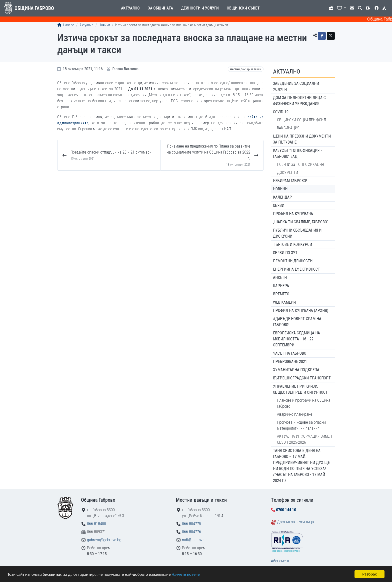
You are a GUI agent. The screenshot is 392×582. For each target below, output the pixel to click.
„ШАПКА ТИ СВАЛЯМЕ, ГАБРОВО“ (301, 222)
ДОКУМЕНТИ (287, 172)
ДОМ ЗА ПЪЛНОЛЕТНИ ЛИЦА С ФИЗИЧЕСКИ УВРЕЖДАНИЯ (299, 101)
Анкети (280, 277)
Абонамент (280, 561)
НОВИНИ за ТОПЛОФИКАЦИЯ (300, 164)
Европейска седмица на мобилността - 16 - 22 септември (296, 339)
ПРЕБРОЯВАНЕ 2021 (290, 362)
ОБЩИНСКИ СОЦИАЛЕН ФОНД (302, 120)
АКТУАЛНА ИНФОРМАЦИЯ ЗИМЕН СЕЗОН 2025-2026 (304, 439)
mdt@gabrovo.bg (196, 540)
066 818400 (96, 524)
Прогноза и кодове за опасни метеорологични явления (301, 425)
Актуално (130, 8)
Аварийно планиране (295, 414)
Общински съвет (243, 8)
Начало (66, 25)
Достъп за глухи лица (295, 522)
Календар (282, 197)
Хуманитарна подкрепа (296, 370)
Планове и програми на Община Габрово (304, 403)
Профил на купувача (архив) (301, 311)
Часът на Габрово (290, 353)
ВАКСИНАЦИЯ (288, 128)
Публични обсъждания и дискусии (297, 233)
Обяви (279, 205)
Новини (104, 25)
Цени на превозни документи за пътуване (302, 139)
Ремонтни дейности (293, 261)
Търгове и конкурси (292, 244)
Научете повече (185, 574)
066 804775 (191, 524)
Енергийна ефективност (296, 269)
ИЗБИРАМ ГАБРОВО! (290, 181)
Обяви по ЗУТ (285, 253)
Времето (281, 294)
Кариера (281, 286)
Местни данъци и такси (246, 69)
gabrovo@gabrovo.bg (104, 540)
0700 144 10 (286, 510)
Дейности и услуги (200, 8)
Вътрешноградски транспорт (302, 378)
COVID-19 (281, 112)
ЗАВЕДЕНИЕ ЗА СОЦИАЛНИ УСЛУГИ (296, 86)
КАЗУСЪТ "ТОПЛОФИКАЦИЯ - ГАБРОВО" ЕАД (297, 153)
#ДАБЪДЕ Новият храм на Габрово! (297, 322)
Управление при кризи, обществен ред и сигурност (300, 389)
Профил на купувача (293, 214)
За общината (160, 8)
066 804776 (191, 532)
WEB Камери (284, 302)
